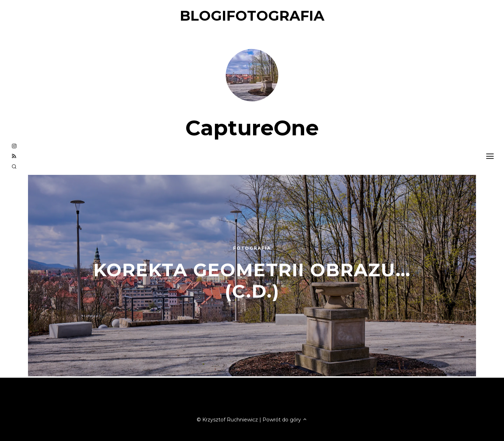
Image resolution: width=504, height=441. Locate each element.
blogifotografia (252, 16)
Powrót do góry (285, 420)
